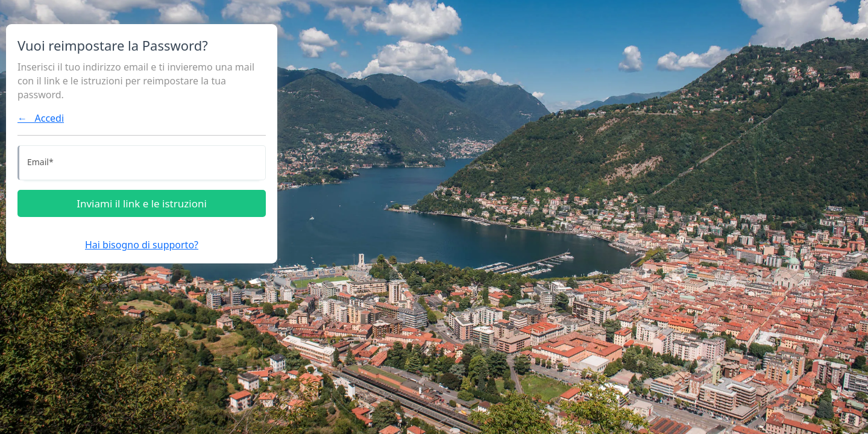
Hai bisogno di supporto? (142, 245)
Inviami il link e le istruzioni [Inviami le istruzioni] (142, 203)
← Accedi (41, 118)
